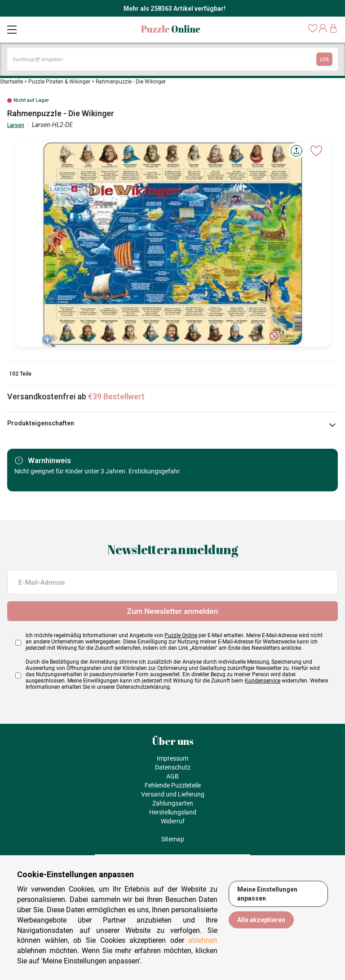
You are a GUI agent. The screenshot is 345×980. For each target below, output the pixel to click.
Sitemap (173, 839)
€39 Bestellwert (116, 396)
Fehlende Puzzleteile (173, 785)
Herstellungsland (173, 812)
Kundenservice (263, 681)
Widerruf (173, 821)
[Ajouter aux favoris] (316, 151)
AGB (172, 776)
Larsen (16, 125)
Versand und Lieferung (173, 794)
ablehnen (203, 940)
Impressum (172, 758)
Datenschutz (173, 767)
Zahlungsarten (173, 803)
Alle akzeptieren (261, 920)
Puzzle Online (181, 635)
